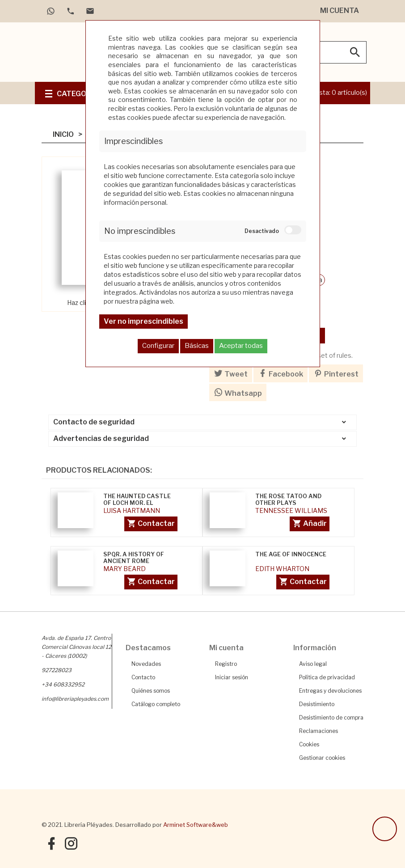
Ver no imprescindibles (143, 321)
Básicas (197, 346)
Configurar (158, 346)
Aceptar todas (241, 346)
